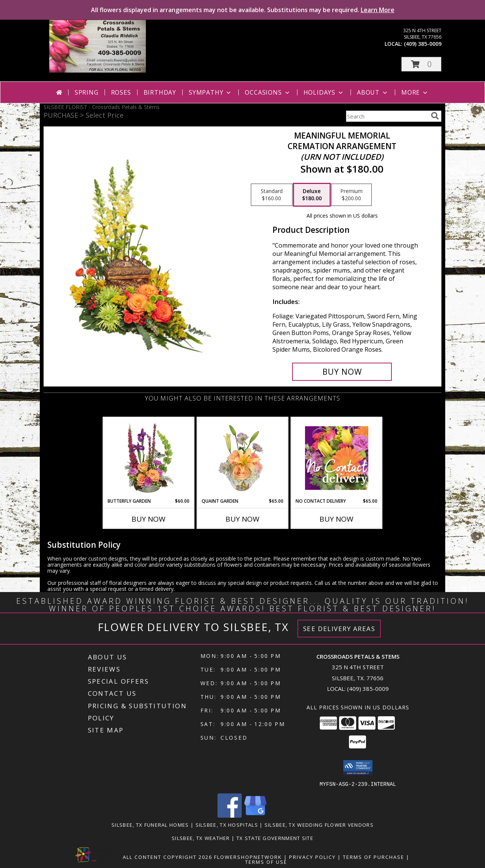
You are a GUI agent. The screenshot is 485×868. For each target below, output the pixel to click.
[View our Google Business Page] (255, 815)
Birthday (160, 92)
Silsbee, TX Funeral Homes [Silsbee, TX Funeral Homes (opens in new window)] (150, 824)
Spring (87, 92)
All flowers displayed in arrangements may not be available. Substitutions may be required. (243, 10)
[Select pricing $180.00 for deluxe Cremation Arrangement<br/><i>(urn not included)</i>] (312, 195)
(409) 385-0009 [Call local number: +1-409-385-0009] (423, 44)
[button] (421, 64)
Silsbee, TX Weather (201, 838)
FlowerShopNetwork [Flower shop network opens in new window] (248, 857)
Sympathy (210, 92)
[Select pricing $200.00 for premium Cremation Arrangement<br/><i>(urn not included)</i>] (351, 195)
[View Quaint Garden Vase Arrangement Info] (243, 458)
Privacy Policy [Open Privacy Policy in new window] (312, 857)
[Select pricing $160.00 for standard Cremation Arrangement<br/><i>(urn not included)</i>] (272, 195)
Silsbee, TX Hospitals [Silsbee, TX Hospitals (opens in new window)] (227, 824)
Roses (121, 92)
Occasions (268, 92)
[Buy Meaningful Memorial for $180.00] (342, 372)
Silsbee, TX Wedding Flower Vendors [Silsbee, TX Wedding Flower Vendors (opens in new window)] (319, 824)
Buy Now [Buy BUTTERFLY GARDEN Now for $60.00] (149, 519)
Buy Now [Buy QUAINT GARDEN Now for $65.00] (242, 519)
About (373, 92)
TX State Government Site (275, 838)
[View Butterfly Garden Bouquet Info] (149, 458)
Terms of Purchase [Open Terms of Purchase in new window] (374, 857)
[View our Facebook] (230, 815)
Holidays (324, 92)
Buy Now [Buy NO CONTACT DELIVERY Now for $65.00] (336, 519)
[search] (435, 116)
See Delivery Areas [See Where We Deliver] (339, 629)
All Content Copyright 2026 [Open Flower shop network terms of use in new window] (167, 857)
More (415, 92)
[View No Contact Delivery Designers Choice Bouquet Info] (337, 458)
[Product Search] (387, 116)
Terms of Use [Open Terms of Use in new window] (266, 862)
